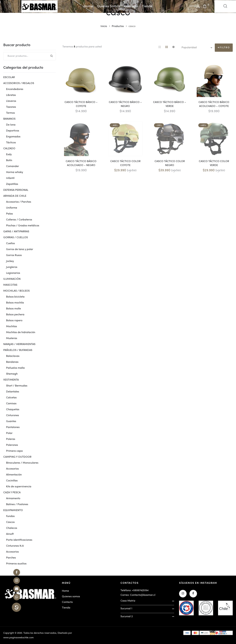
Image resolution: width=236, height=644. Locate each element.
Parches (11, 558)
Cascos (10, 522)
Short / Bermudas (17, 386)
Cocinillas (12, 481)
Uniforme (12, 208)
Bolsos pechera (15, 315)
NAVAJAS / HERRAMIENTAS (19, 344)
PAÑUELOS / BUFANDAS (18, 350)
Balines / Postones (17, 504)
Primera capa (14, 451)
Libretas (11, 95)
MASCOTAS (10, 285)
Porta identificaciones (19, 540)
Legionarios (13, 273)
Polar (9, 433)
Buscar (52, 56)
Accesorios (12, 469)
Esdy (9, 155)
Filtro (225, 48)
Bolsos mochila (15, 303)
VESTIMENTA (11, 380)
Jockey (10, 261)
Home (88, 6)
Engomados (13, 137)
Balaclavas (13, 356)
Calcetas (11, 398)
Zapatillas (12, 184)
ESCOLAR (9, 77)
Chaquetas (13, 410)
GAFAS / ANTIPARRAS (16, 232)
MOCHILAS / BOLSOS (16, 291)
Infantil (10, 178)
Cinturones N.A (15, 546)
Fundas (10, 516)
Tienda (147, 6)
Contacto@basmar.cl (143, 597)
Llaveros (11, 101)
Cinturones (13, 415)
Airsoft (10, 534)
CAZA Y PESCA (12, 493)
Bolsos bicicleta (15, 297)
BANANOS (9, 119)
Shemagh (12, 374)
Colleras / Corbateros (19, 220)
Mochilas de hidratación (21, 332)
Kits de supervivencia (19, 487)
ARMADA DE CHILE (15, 196)
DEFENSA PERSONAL (16, 190)
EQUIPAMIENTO (13, 510)
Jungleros (12, 267)
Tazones (11, 107)
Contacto (131, 6)
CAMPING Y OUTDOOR (17, 457)
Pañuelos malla (15, 368)
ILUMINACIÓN (12, 279)
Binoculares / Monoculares (22, 463)
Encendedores (15, 89)
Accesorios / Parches (19, 202)
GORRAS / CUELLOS (16, 238)
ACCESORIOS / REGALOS (19, 83)
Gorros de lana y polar (20, 249)
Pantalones (13, 427)
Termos (10, 113)
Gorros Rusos (14, 255)
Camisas (11, 404)
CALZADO (9, 149)
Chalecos (12, 528)
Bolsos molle (13, 309)
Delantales (13, 392)
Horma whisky (15, 172)
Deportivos (13, 131)
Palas (9, 214)
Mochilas (12, 327)
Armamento (13, 499)
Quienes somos (109, 6)
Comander (13, 166)
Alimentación (14, 475)
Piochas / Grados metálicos (23, 226)
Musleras (12, 338)
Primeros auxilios (16, 564)
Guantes (11, 421)
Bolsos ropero (14, 321)
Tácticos (11, 143)
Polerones (12, 445)
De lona (11, 125)
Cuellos (10, 243)
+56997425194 (140, 592)
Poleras (11, 439)
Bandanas (12, 362)
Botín (9, 160)
